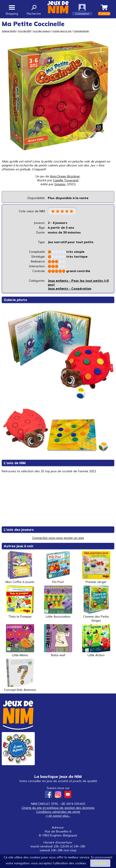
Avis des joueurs (42, 31)
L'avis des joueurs (19, 530)
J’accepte (100, 863)
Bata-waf (58, 641)
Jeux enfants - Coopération (70, 289)
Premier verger (96, 567)
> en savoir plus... (58, 816)
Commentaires (81, 31)
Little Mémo (20, 641)
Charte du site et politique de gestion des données (58, 808)
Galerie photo (9, 31)
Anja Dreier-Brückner (65, 176)
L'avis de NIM (15, 463)
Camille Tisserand (66, 180)
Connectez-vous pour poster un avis (58, 538)
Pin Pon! (58, 567)
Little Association (58, 602)
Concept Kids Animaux (20, 675)
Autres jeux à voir (62, 31)
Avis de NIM (24, 31)
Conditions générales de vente (58, 812)
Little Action (96, 641)
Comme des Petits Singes (96, 604)
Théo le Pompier (20, 602)
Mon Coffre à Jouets (20, 567)
